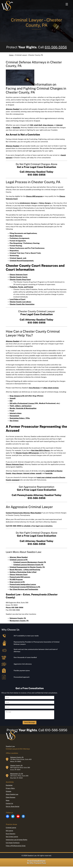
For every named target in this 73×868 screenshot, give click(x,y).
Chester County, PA (16, 767)
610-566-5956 (56, 47)
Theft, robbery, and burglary (21, 406)
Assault (13, 398)
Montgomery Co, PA (17, 775)
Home (11, 55)
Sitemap (9, 793)
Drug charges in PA (17, 396)
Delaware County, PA (17, 759)
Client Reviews (11, 799)
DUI (11, 401)
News (8, 802)
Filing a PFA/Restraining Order (16, 847)
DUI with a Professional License (22, 403)
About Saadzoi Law (12, 796)
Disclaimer (9, 787)
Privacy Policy (10, 790)
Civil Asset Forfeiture (13, 844)
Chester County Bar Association (22, 304)
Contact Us (9, 805)
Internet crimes (16, 413)
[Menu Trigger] (67, 4)
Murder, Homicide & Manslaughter (23, 408)
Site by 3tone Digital (12, 808)
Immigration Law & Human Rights (16, 841)
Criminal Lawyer (11, 829)
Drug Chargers (11, 835)
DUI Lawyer (9, 832)
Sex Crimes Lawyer (12, 838)
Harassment (14, 416)
